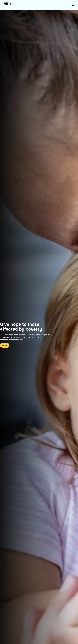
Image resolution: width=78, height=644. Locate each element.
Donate (5, 345)
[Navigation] (10, 5)
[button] (72, 5)
